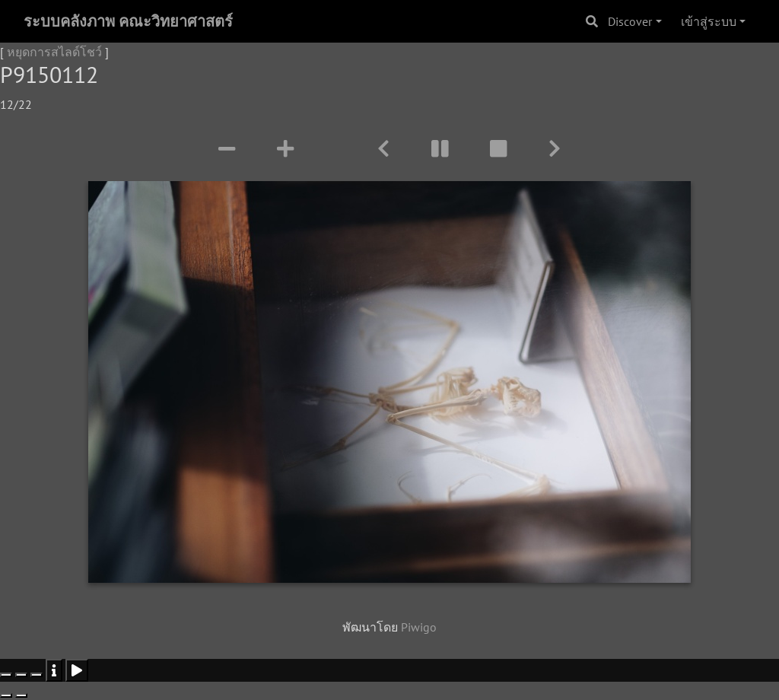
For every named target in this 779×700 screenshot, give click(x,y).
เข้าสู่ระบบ (709, 21)
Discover (630, 21)
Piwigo (419, 627)
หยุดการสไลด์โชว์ (54, 52)
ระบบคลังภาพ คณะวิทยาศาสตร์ (128, 21)
